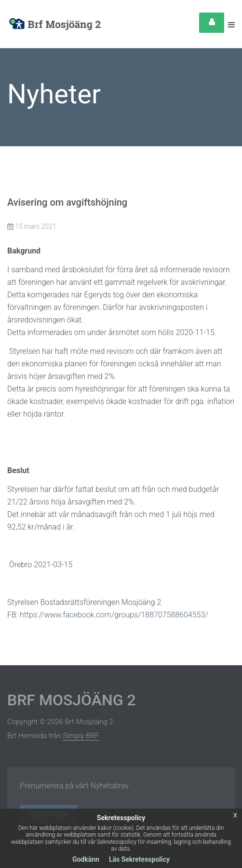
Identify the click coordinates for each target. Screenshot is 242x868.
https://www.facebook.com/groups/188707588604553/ (114, 615)
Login (212, 23)
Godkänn (86, 859)
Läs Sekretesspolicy (139, 859)
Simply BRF (81, 736)
